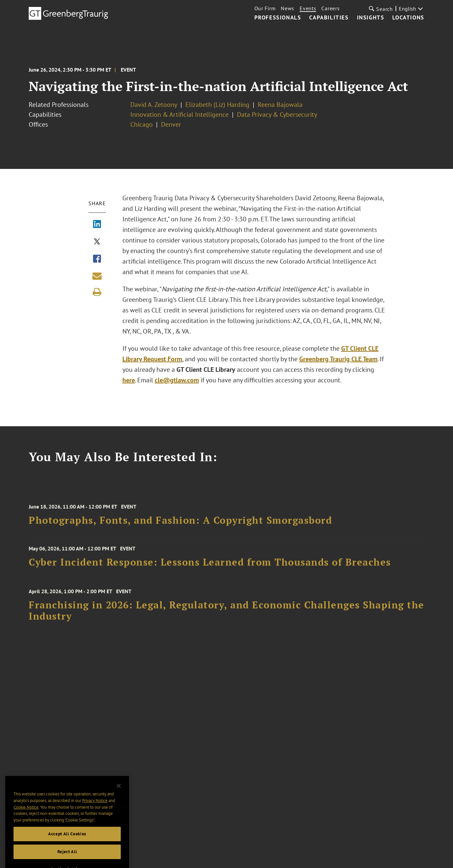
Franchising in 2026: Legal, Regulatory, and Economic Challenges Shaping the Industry (226, 614)
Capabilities (329, 18)
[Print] (97, 292)
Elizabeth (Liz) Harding (217, 105)
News (288, 8)
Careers (330, 8)
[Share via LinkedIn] (97, 225)
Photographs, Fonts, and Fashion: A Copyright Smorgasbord (180, 523)
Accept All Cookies (67, 844)
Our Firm (265, 8)
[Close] (119, 796)
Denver (171, 124)
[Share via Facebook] (97, 259)
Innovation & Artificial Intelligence (179, 114)
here (129, 380)
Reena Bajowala (280, 105)
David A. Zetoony (154, 105)
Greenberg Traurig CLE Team (338, 359)
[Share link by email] (97, 276)
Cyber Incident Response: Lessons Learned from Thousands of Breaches (210, 564)
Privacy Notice (95, 811)
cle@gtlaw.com (177, 380)
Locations (408, 18)
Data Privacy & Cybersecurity (277, 114)
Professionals (278, 18)
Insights (371, 18)
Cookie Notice (26, 817)
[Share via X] (97, 242)
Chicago (142, 124)
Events (308, 8)
